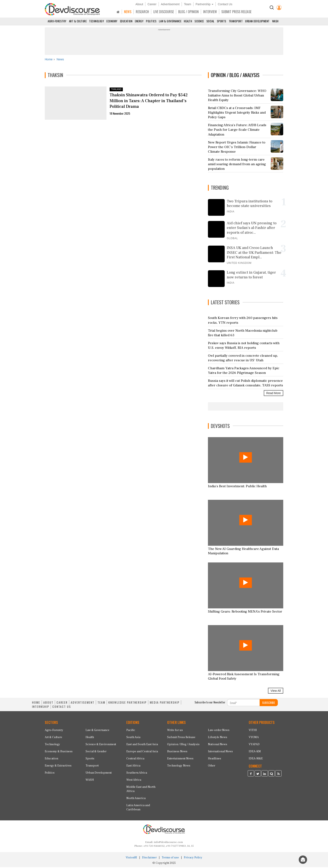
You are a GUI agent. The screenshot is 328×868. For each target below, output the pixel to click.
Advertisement (170, 4)
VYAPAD (254, 745)
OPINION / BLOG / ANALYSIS (235, 76)
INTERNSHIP (41, 708)
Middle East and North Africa (141, 790)
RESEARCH (142, 12)
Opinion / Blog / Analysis (183, 745)
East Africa (133, 766)
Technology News (179, 766)
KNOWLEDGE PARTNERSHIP (127, 703)
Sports (222, 21)
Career (152, 4)
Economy (112, 21)
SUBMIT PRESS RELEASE (236, 12)
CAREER (62, 703)
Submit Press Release (181, 738)
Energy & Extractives (58, 766)
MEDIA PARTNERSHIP (165, 703)
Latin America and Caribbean (138, 808)
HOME (36, 703)
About (139, 4)
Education (126, 21)
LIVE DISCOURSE (164, 12)
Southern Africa (137, 774)
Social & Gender (96, 752)
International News (220, 752)
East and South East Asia (142, 745)
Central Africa (135, 759)
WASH (275, 21)
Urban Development (257, 21)
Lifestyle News (218, 738)
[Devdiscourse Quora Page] (272, 775)
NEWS (128, 12)
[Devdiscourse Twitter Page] (258, 775)
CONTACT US (62, 708)
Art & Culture (78, 21)
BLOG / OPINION (188, 12)
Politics (151, 21)
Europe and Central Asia (142, 752)
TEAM (101, 703)
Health (188, 21)
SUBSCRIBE (269, 704)
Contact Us (225, 4)
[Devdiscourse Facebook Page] (251, 775)
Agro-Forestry (57, 21)
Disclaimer (149, 858)
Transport (236, 21)
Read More (274, 394)
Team (187, 4)
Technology (97, 21)
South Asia (133, 738)
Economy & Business (59, 752)
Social (210, 21)
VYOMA (254, 738)
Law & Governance (170, 21)
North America (136, 799)
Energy (139, 21)
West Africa (134, 781)
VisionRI (131, 858)
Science (199, 21)
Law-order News (219, 731)
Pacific (131, 731)
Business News (177, 752)
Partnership (204, 4)
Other (212, 766)
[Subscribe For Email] (243, 704)
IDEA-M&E (256, 759)
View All (276, 692)
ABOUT (48, 703)
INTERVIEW (210, 12)
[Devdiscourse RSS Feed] (278, 775)
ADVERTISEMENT (83, 703)
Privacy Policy (193, 858)
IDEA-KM (255, 752)
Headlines (215, 759)
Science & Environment (101, 745)
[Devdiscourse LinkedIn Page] (265, 775)
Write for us (175, 731)
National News (218, 745)
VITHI (253, 731)
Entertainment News (180, 759)
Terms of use (170, 858)
